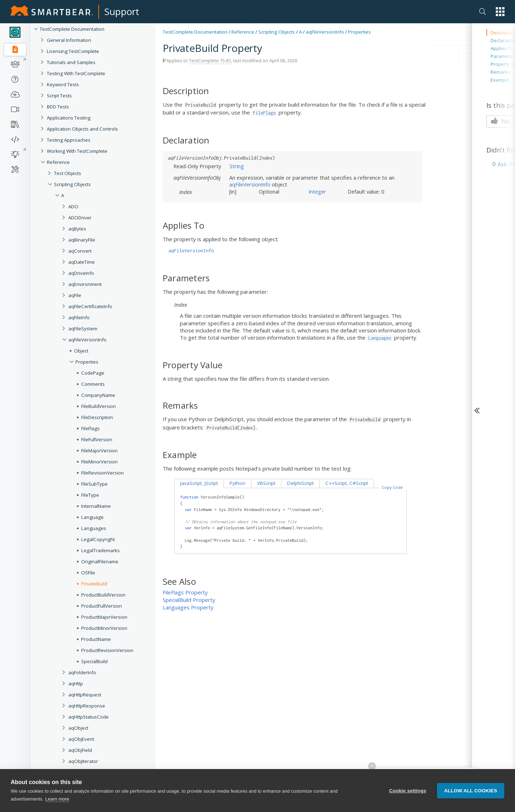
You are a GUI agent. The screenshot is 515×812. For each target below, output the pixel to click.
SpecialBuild (94, 661)
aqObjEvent (81, 739)
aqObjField (80, 750)
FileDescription (97, 417)
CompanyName (98, 395)
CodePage (93, 373)
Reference (58, 162)
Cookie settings (408, 792)
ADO (73, 206)
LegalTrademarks (100, 550)
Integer (317, 191)
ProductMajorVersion (104, 617)
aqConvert (80, 251)
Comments (93, 384)
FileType (90, 495)
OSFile (88, 573)
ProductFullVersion (102, 606)
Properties (87, 362)
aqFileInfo (79, 317)
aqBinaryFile (82, 240)
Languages (94, 528)
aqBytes (77, 229)
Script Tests (59, 96)
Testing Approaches (69, 140)
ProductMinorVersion (104, 628)
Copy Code (392, 487)
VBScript (266, 483)
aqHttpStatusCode (89, 717)
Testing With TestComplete (76, 73)
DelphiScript (300, 483)
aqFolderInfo (82, 672)
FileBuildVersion (99, 406)
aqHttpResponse (87, 706)
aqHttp (76, 684)
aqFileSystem (83, 329)
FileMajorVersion (99, 451)
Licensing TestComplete (73, 51)
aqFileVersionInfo (87, 340)
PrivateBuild (94, 584)
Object (81, 351)
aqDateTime (82, 262)
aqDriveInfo (81, 273)
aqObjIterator (83, 761)
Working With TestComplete (77, 151)
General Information (69, 40)
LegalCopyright (98, 539)
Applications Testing (69, 118)
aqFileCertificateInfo (90, 306)
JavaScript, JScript (199, 483)
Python (237, 483)
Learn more (57, 800)
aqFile (75, 295)
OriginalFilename (100, 561)
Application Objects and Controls (82, 129)
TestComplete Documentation (72, 29)
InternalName (96, 506)
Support (122, 11)
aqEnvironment (85, 284)
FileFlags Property (185, 592)
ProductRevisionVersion (107, 650)
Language (92, 517)
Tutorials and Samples (71, 62)
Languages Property (188, 607)
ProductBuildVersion (103, 595)
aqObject (78, 728)
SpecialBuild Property (189, 600)
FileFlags (90, 428)
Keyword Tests (63, 84)
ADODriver (80, 218)
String (237, 166)
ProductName (96, 639)
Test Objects (68, 173)
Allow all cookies (471, 792)
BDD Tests (58, 107)
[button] (500, 12)
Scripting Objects (72, 184)
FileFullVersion (97, 439)
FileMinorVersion (99, 462)
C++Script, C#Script (347, 483)
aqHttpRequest (85, 695)
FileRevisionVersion (102, 473)
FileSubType (94, 484)
